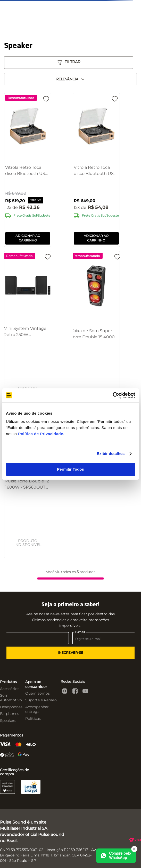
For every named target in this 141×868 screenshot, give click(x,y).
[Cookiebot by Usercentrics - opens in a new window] (113, 395)
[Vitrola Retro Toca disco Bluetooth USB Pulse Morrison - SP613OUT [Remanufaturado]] (28, 170)
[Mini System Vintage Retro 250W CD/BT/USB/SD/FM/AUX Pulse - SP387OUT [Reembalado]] (28, 327)
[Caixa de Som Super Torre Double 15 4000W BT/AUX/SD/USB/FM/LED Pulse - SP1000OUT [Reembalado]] (96, 327)
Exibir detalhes (111, 454)
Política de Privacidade (41, 434)
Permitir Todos (70, 469)
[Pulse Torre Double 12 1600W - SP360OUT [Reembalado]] (28, 482)
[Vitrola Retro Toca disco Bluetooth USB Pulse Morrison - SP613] (96, 170)
